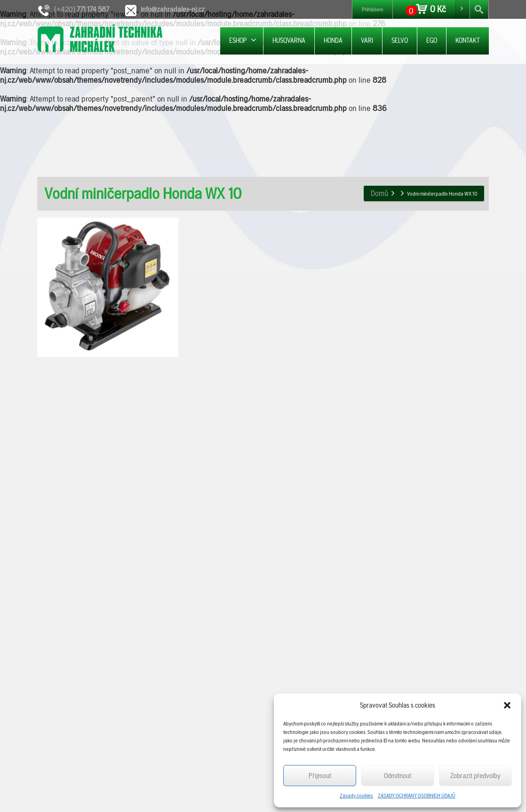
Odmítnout (398, 776)
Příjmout (320, 776)
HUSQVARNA (289, 40)
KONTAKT (468, 40)
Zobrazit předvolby (475, 776)
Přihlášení (372, 9)
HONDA (333, 40)
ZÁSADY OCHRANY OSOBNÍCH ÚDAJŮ (417, 796)
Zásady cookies (356, 796)
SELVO (400, 40)
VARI (367, 40)
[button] (507, 705)
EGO (432, 40)
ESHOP (243, 40)
